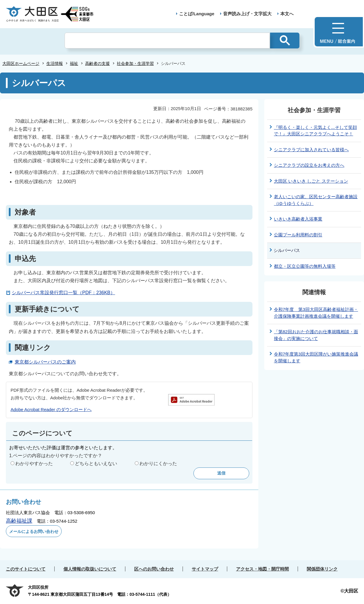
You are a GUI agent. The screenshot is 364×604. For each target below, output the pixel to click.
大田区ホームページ (21, 63)
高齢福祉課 (19, 521)
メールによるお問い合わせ (34, 531)
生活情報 (55, 63)
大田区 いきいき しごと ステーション (311, 181)
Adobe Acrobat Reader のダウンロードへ (51, 409)
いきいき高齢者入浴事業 (298, 219)
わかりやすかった (34, 463)
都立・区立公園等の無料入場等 (305, 266)
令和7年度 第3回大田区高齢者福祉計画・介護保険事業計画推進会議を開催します (316, 313)
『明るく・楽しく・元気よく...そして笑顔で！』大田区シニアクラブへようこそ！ (315, 131)
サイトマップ (205, 569)
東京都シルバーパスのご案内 (45, 362)
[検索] (167, 41)
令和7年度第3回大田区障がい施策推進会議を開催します (316, 357)
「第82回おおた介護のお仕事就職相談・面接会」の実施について (316, 335)
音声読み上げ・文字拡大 (247, 14)
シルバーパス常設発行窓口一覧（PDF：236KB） (63, 293)
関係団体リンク (322, 569)
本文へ (287, 14)
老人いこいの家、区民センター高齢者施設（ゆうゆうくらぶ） (316, 200)
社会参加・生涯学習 (135, 63)
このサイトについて (26, 569)
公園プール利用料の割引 (298, 235)
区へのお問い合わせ (154, 569)
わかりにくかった (158, 463)
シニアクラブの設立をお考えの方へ (309, 165)
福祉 (74, 63)
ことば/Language (197, 14)
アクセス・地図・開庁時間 (262, 569)
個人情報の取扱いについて (90, 569)
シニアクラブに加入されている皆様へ (311, 150)
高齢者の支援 (97, 63)
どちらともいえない (96, 463)
